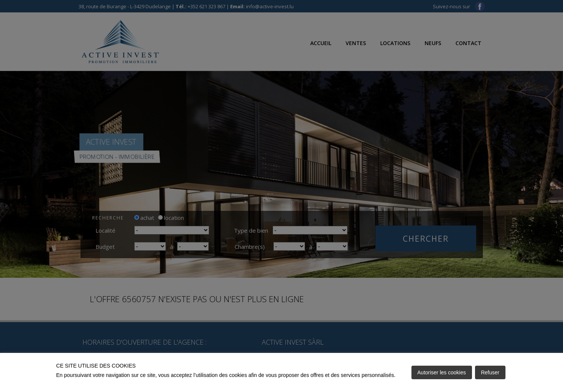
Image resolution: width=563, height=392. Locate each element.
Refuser (490, 372)
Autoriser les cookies (442, 372)
